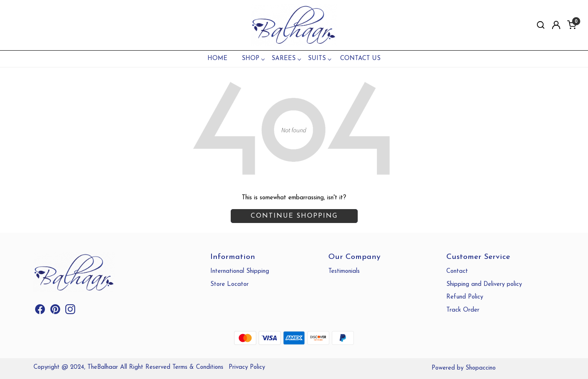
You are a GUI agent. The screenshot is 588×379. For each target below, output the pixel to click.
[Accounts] (556, 25)
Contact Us (360, 59)
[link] (541, 25)
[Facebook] (40, 311)
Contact (457, 271)
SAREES (286, 59)
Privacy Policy (247, 367)
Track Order (463, 310)
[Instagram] (70, 311)
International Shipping (240, 271)
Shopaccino (481, 368)
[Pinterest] (55, 311)
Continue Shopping (294, 216)
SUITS (319, 59)
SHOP (253, 59)
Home (217, 59)
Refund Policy (465, 297)
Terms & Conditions (198, 367)
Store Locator (229, 284)
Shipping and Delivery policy (484, 284)
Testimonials (344, 271)
